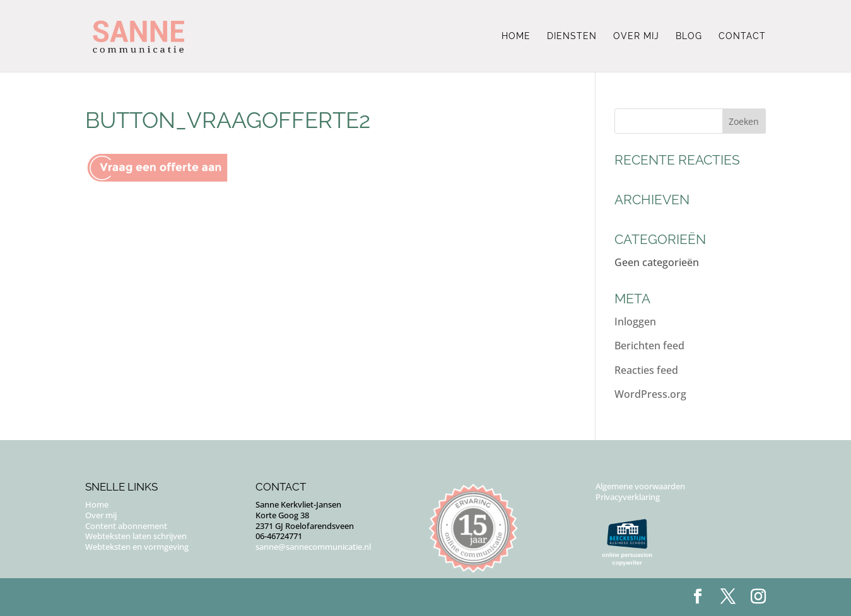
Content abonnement (126, 526)
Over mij (636, 36)
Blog (689, 36)
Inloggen (635, 322)
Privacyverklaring (628, 497)
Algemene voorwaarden (640, 486)
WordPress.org (650, 394)
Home (516, 36)
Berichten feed (649, 346)
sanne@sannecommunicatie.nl (313, 547)
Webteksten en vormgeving (137, 547)
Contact (742, 36)
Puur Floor (162, 597)
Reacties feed (646, 370)
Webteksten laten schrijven (136, 536)
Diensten (572, 36)
